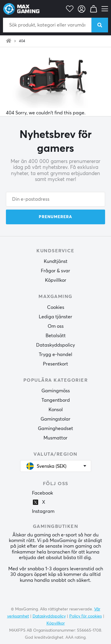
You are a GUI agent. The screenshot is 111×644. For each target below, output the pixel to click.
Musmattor (55, 438)
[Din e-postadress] (55, 199)
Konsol (56, 410)
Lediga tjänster (55, 317)
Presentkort (55, 364)
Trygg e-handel (55, 355)
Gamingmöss (56, 391)
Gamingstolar (55, 419)
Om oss (56, 326)
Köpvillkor (56, 280)
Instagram (43, 511)
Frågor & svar (55, 271)
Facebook (42, 493)
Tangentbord (56, 400)
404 (22, 41)
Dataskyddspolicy (55, 345)
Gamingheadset (55, 429)
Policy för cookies (86, 616)
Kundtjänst (56, 261)
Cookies (56, 307)
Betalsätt (56, 336)
